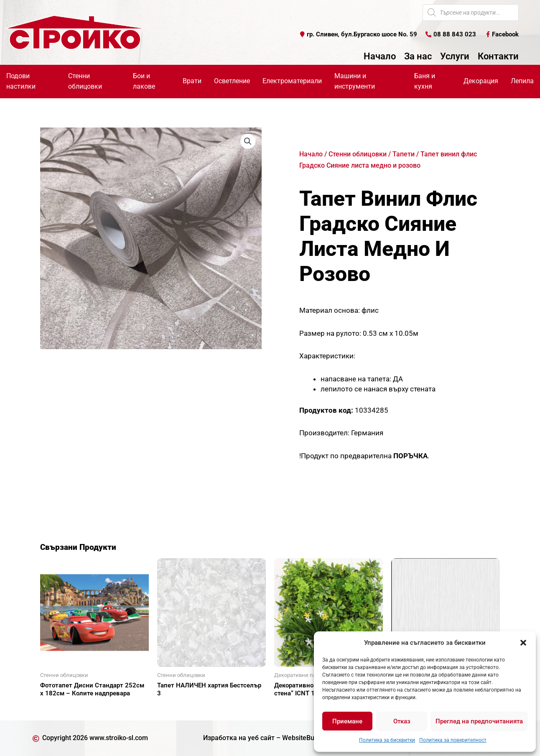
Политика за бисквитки (387, 740)
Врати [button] (192, 81)
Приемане (347, 721)
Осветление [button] (232, 81)
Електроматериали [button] (292, 81)
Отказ (402, 721)
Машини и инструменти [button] (355, 81)
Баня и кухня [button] (425, 81)
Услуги (455, 56)
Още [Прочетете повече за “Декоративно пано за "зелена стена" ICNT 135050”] (291, 708)
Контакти (498, 56)
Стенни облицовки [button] (85, 81)
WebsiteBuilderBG (309, 738)
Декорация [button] (481, 81)
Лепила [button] (522, 81)
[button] (523, 643)
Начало (380, 56)
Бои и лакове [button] (144, 81)
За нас (418, 56)
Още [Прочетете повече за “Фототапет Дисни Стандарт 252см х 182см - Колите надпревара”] (57, 708)
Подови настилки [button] (21, 81)
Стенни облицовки (358, 154)
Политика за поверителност (453, 740)
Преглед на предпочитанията (479, 721)
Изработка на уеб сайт (239, 738)
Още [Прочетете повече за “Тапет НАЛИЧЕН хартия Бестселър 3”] (174, 708)
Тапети (404, 154)
